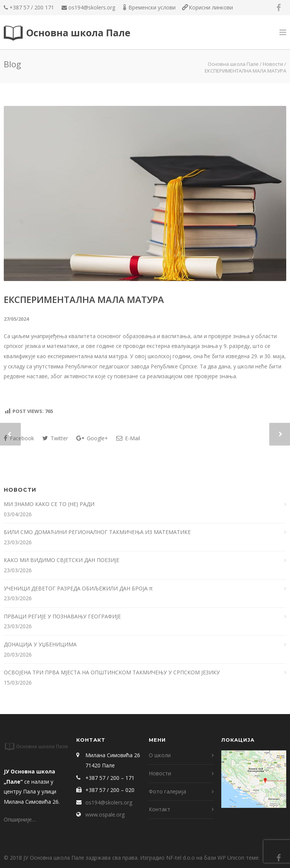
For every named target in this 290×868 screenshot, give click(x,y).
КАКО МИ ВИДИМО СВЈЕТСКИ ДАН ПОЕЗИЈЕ (62, 560)
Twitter (55, 438)
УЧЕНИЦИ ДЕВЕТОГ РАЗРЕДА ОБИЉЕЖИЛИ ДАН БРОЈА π (78, 588)
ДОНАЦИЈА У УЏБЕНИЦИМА (40, 644)
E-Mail (128, 438)
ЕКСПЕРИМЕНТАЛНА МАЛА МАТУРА (84, 299)
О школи (160, 755)
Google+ (92, 438)
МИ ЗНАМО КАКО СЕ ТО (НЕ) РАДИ (50, 504)
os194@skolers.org (92, 7)
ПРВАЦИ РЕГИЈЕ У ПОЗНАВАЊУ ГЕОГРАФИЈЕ (63, 616)
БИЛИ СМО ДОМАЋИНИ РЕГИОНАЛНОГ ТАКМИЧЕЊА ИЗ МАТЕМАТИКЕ (98, 532)
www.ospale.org (105, 814)
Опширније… (20, 819)
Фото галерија (167, 791)
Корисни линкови (211, 7)
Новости (273, 64)
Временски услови (152, 7)
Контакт (160, 809)
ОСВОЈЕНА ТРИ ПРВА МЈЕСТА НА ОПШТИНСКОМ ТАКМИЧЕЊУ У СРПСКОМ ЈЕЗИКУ (112, 672)
